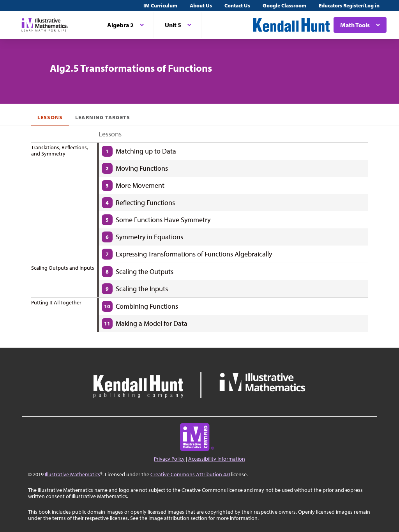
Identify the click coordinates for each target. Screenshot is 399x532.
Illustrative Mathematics (72, 474)
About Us (201, 5)
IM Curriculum (160, 5)
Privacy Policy (169, 459)
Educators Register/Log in (349, 5)
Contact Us (237, 5)
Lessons (50, 117)
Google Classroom (284, 5)
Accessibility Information (217, 459)
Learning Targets (103, 117)
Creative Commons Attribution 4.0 (190, 474)
